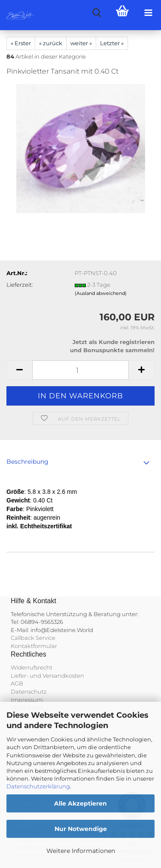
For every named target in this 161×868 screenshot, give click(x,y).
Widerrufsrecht (32, 667)
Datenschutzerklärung (38, 786)
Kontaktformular (34, 646)
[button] (19, 370)
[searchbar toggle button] (97, 13)
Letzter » (112, 43)
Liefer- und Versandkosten (47, 676)
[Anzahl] (80, 370)
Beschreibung (27, 462)
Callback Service (33, 638)
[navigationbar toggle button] (148, 13)
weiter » (81, 43)
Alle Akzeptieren (80, 803)
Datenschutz (29, 691)
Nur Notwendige (81, 829)
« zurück (51, 43)
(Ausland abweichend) (101, 293)
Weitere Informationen (81, 851)
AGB (17, 683)
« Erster (21, 43)
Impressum (27, 700)
